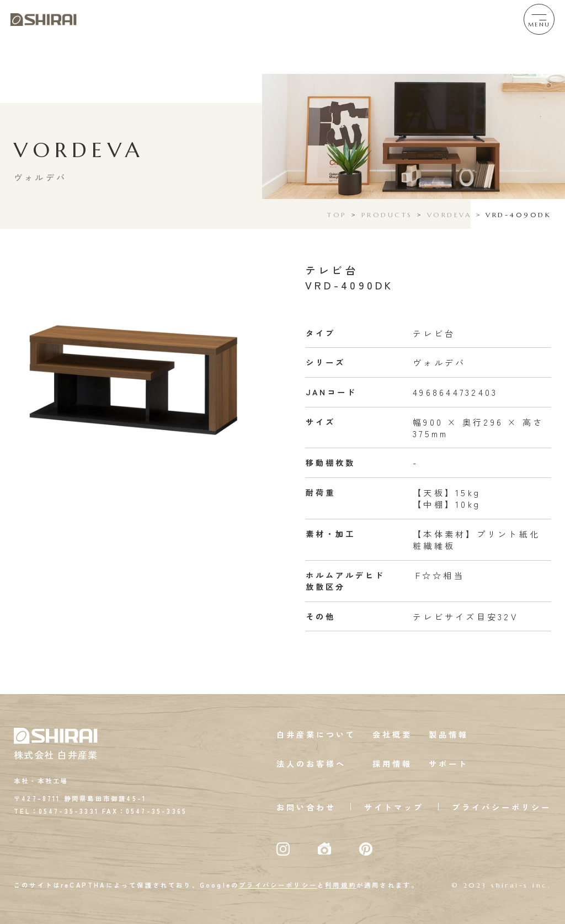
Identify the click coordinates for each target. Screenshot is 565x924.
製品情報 (449, 734)
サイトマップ (394, 807)
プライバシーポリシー (502, 807)
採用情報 (392, 764)
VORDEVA (449, 215)
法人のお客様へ (311, 764)
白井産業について (316, 734)
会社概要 (392, 734)
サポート (449, 764)
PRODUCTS (387, 215)
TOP (337, 215)
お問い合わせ (306, 807)
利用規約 (341, 885)
